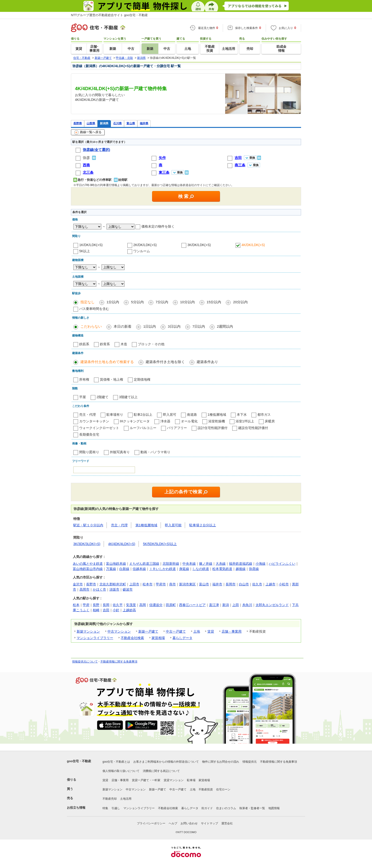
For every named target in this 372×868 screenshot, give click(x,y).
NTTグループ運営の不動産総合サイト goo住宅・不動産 (109, 15)
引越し (116, 808)
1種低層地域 (217, 415)
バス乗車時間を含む (94, 309)
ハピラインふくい (282, 564)
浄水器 (165, 421)
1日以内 (150, 326)
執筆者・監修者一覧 (252, 808)
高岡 (143, 605)
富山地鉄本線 (116, 564)
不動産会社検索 (132, 638)
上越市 (270, 584)
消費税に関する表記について (161, 771)
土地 (197, 631)
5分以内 (137, 302)
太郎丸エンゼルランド (272, 605)
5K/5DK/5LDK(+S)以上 (160, 544)
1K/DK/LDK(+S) (91, 245)
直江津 (214, 605)
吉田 (106, 610)
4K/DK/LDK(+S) (253, 245)
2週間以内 (225, 326)
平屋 (83, 397)
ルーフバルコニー (143, 428)
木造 (124, 344)
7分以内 (162, 302)
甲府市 (161, 584)
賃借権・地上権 (112, 379)
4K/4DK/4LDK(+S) (122, 544)
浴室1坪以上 (245, 421)
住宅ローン (223, 789)
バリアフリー (177, 428)
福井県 (144, 123)
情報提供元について (85, 662)
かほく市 (99, 589)
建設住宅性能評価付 (253, 428)
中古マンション (119, 631)
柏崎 (96, 610)
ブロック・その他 (151, 344)
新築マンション (88, 631)
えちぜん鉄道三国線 (144, 564)
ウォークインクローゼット (99, 428)
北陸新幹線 (171, 564)
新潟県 (104, 123)
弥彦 (86, 158)
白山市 (244, 584)
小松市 (284, 584)
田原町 (171, 605)
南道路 (192, 415)
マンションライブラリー (95, 638)
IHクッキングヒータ (135, 421)
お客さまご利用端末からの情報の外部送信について (166, 762)
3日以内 (174, 326)
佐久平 (118, 605)
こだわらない (91, 326)
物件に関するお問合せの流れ (221, 762)
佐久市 (257, 584)
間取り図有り (89, 452)
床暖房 (270, 421)
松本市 (148, 584)
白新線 (124, 569)
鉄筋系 (84, 344)
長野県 (78, 123)
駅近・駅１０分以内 (88, 525)
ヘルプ (173, 823)
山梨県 (91, 123)
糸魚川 (247, 605)
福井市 (217, 584)
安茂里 (131, 605)
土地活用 (126, 799)
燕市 (172, 584)
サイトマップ (209, 823)
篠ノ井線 (206, 564)
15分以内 (214, 302)
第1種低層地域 (146, 525)
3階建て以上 (128, 397)
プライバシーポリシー (151, 823)
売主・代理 (88, 415)
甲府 (86, 605)
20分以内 (240, 302)
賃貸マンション (174, 780)
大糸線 (221, 564)
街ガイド (207, 808)
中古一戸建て (176, 631)
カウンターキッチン (94, 421)
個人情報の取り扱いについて (121, 771)
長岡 (106, 605)
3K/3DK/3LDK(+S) (87, 544)
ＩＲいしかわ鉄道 (163, 569)
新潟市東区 (187, 584)
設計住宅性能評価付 (213, 428)
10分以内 (187, 302)
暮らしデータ (182, 638)
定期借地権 (142, 379)
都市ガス (264, 415)
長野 (96, 605)
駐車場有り (115, 415)
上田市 (134, 584)
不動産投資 (206, 789)
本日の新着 (123, 326)
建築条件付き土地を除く (165, 362)
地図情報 (274, 808)
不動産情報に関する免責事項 (119, 662)
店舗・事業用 (232, 631)
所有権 (84, 379)
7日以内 (199, 326)
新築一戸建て (148, 631)
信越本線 (139, 569)
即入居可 (170, 415)
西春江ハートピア (192, 605)
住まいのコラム (226, 808)
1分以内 (113, 302)
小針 (116, 610)
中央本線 (189, 564)
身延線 (184, 569)
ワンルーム (142, 251)
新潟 (226, 605)
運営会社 (227, 823)
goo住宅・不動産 (79, 761)
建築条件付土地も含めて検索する (107, 362)
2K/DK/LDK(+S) (145, 245)
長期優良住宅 (89, 434)
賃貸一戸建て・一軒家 (146, 780)
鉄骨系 (105, 344)
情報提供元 (250, 762)
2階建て (102, 397)
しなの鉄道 (201, 569)
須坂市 (114, 589)
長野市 (91, 584)
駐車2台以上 (143, 415)
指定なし (88, 302)
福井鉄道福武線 (241, 564)
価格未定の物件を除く (158, 226)
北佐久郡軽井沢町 (113, 584)
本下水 (242, 415)
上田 (236, 605)
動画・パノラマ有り (155, 452)
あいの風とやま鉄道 (88, 564)
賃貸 (211, 631)
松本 (76, 605)
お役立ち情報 (76, 808)
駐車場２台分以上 (203, 525)
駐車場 (191, 780)
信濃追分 (156, 605)
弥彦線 (254, 569)
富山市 (204, 584)
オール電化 (189, 421)
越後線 (241, 569)
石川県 (117, 123)
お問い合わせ (189, 823)
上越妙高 (129, 610)
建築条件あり (207, 362)
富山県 (131, 123)
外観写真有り (120, 452)
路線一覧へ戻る (88, 132)
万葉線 (111, 569)
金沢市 (78, 584)
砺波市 (128, 589)
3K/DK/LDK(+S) (199, 245)
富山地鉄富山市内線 (88, 569)
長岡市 (231, 584)
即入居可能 (173, 525)
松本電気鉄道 (222, 569)
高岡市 (84, 589)
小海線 (260, 564)
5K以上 (85, 251)
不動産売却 (110, 799)
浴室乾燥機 (217, 421)
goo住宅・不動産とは (116, 762)
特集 (105, 808)
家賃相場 (158, 638)
